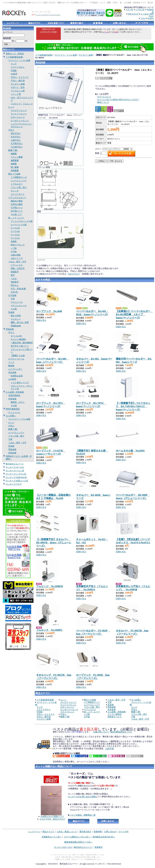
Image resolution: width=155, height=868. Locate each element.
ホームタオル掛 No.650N (130, 451)
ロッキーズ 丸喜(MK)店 (16, 477)
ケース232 (15, 235)
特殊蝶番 (15, 171)
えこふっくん (14, 412)
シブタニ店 (140, 10)
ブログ (143, 18)
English (151, 18)
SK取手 (14, 74)
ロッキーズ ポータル (15, 467)
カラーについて (104, 97)
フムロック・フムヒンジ (22, 104)
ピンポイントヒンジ (20, 121)
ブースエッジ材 (18, 91)
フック (11, 362)
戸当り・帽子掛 (18, 81)
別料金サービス (115, 717)
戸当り (11, 130)
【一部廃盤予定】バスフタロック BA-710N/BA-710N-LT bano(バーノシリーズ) (133, 406)
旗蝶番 (14, 154)
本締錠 (14, 241)
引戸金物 (12, 295)
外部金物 (12, 399)
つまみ (14, 279)
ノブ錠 (14, 248)
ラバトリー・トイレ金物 (19, 60)
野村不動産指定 (13, 409)
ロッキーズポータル (63, 847)
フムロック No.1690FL (49, 630)
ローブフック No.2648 (49, 311)
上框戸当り (16, 140)
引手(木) (14, 292)
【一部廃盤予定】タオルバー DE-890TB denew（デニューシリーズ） (54, 543)
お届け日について (101, 732)
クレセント (16, 319)
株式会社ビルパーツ (15, 464)
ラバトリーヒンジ (19, 114)
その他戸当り (17, 147)
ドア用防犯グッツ (92, 702)
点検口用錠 (16, 255)
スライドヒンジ (67, 712)
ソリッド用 (16, 94)
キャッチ (15, 191)
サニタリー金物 (18, 84)
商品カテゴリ (48, 832)
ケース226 (15, 231)
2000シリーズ (17, 258)
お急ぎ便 (109, 749)
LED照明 (12, 379)
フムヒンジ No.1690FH (50, 586)
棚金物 (11, 366)
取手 (13, 275)
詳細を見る (41, 320)
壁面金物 (10, 329)
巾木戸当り (16, 137)
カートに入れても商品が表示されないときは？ (118, 99)
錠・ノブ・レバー (16, 218)
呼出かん (15, 285)
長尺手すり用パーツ (20, 346)
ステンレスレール (19, 306)
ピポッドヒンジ (67, 707)
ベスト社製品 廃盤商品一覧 (83, 815)
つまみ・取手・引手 (17, 262)
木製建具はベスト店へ (52, 837)
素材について (103, 102)
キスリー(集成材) (18, 339)
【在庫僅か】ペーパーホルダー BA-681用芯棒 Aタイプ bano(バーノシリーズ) (134, 314)
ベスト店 (129, 10)
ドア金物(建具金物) (15, 57)
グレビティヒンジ (19, 110)
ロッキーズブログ (14, 484)
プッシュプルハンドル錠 (22, 221)
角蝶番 (14, 164)
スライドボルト (18, 67)
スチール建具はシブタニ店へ (77, 837)
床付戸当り (16, 133)
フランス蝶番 (17, 157)
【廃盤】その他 (18, 356)
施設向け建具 (17, 201)
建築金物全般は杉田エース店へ (78, 842)
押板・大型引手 (18, 268)
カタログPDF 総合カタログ (52, 819)
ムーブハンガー (15, 369)
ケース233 (15, 238)
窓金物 (11, 312)
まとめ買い (11, 416)
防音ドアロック (18, 245)
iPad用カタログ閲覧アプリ (52, 816)
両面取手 (15, 272)
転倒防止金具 (17, 376)
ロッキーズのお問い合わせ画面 (82, 797)
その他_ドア (16, 214)
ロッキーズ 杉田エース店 (17, 481)
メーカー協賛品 (115, 714)
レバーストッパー (19, 181)
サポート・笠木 (18, 87)
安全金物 (12, 372)
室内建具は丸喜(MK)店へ (104, 837)
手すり (11, 333)
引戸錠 (14, 252)
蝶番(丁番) (13, 150)
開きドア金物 (14, 174)
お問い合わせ (110, 832)
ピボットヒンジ (18, 117)
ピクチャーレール (16, 359)
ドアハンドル (17, 265)
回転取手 (15, 282)
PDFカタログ (133, 14)
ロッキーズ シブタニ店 (16, 474)
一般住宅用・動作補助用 (22, 343)
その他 (14, 309)
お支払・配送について (67, 832)
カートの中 (124, 832)
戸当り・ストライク (20, 77)
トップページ (34, 832)
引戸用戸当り (17, 144)
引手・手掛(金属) (18, 289)
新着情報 (98, 832)
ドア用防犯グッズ (19, 177)
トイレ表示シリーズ (20, 383)
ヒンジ (11, 107)
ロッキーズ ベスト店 (15, 471)
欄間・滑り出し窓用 (20, 322)
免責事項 (99, 847)
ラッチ (14, 64)
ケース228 (15, 228)
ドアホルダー (17, 184)
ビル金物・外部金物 (15, 392)
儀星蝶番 (15, 160)
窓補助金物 (16, 326)
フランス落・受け (19, 187)
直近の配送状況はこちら (121, 732)
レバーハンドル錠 (19, 225)
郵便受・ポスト (18, 402)
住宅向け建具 (17, 204)
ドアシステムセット (17, 198)
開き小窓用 (16, 316)
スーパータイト (18, 194)
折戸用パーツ (17, 211)
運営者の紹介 (85, 832)
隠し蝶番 (15, 167)
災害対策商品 (14, 395)
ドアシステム (90, 709)
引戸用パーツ (17, 208)
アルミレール (17, 302)
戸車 (13, 299)
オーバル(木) (16, 336)
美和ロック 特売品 (15, 54)
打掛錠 (14, 70)
